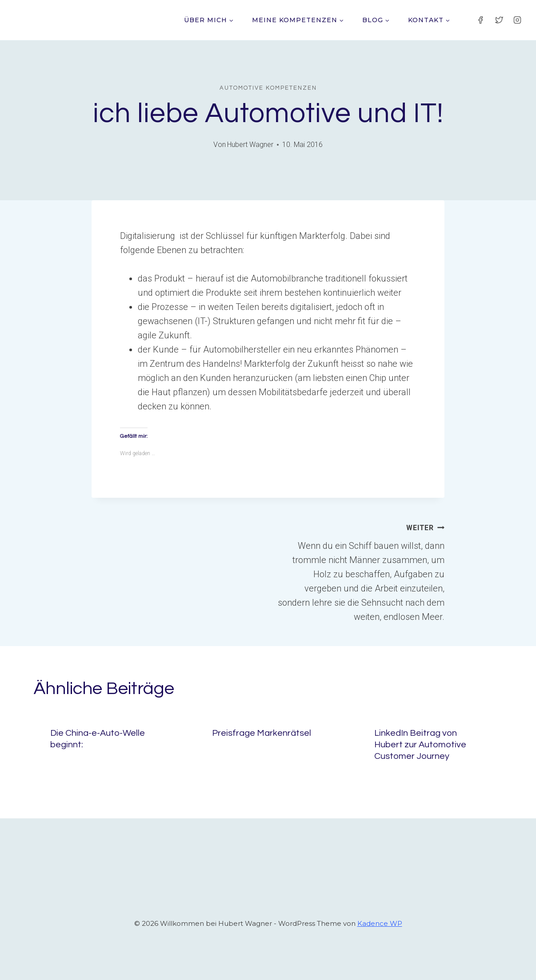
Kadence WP (380, 923)
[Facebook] (480, 20)
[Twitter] (499, 20)
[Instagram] (517, 20)
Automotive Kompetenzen (268, 88)
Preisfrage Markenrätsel (262, 733)
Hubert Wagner (250, 145)
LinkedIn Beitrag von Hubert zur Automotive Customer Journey (420, 745)
